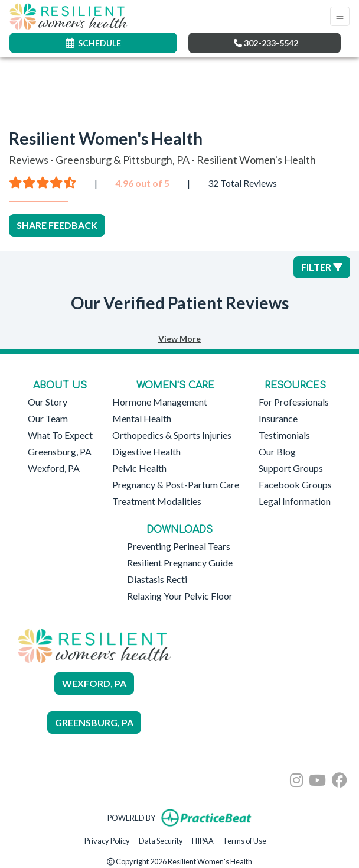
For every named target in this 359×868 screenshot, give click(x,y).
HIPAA (203, 840)
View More (179, 339)
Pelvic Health (139, 468)
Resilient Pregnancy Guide (180, 563)
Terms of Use (244, 840)
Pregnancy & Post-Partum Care (176, 485)
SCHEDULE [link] (93, 43)
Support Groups (291, 468)
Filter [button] (322, 267)
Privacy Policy (107, 840)
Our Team (48, 418)
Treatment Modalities (157, 501)
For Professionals (294, 402)
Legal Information (295, 501)
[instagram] (296, 776)
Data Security (161, 840)
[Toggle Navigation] (340, 16)
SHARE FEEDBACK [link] (57, 225)
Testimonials (284, 435)
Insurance (278, 418)
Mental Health (142, 418)
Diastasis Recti (157, 579)
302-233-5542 (266, 43)
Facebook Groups (295, 485)
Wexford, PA (54, 468)
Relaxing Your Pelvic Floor (180, 596)
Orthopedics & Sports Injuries (172, 435)
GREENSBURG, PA (94, 722)
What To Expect (60, 435)
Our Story (48, 402)
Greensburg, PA (60, 451)
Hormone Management (160, 402)
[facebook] (340, 776)
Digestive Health (146, 451)
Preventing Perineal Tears (179, 546)
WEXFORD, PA (94, 683)
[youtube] (317, 776)
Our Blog (277, 451)
